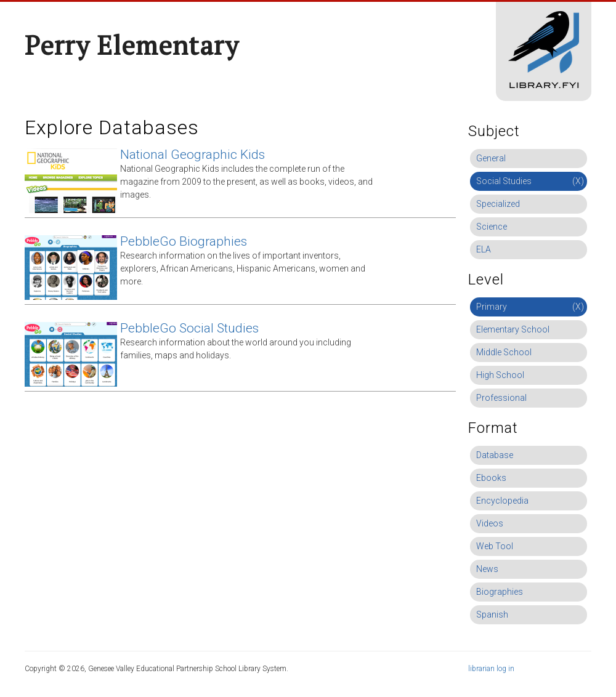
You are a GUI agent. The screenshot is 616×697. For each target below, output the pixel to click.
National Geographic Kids (192, 155)
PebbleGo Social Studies (189, 328)
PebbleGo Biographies (184, 241)
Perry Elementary (132, 45)
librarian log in (491, 669)
